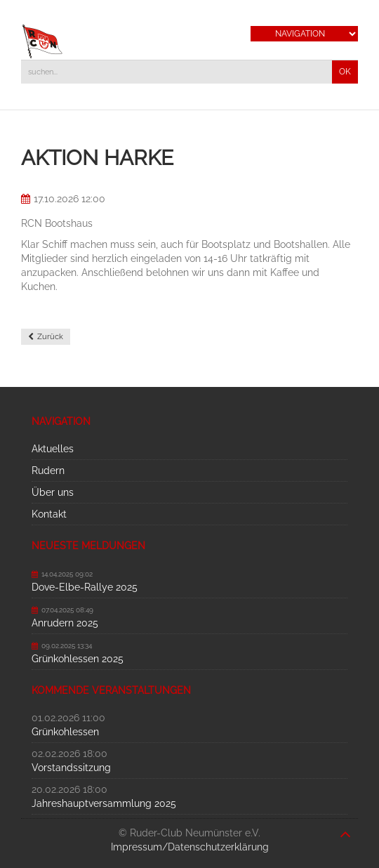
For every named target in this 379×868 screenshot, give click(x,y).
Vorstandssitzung (71, 768)
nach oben (345, 827)
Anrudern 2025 (65, 623)
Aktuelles (53, 449)
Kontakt (49, 514)
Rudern (48, 471)
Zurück (50, 337)
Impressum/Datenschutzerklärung (190, 847)
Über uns (53, 492)
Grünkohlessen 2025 (78, 659)
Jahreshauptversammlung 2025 (104, 803)
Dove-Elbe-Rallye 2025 (85, 587)
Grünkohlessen (65, 732)
